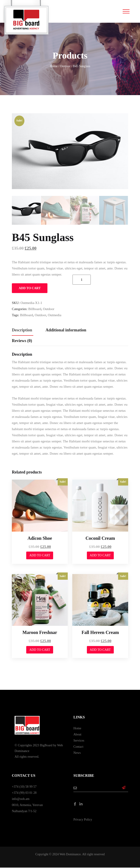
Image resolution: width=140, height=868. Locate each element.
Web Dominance (70, 855)
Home (54, 66)
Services (79, 741)
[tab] (22, 331)
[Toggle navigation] (126, 11)
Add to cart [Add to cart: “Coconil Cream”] (100, 556)
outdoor (40, 315)
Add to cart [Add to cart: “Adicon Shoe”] (40, 556)
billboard (27, 315)
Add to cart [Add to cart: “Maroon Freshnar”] (40, 650)
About (77, 735)
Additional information (66, 330)
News (77, 753)
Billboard (35, 309)
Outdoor (65, 66)
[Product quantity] (82, 280)
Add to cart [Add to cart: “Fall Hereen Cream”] (100, 650)
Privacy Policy (83, 820)
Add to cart (30, 288)
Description (22, 330)
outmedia (55, 315)
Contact (78, 747)
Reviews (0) (22, 341)
